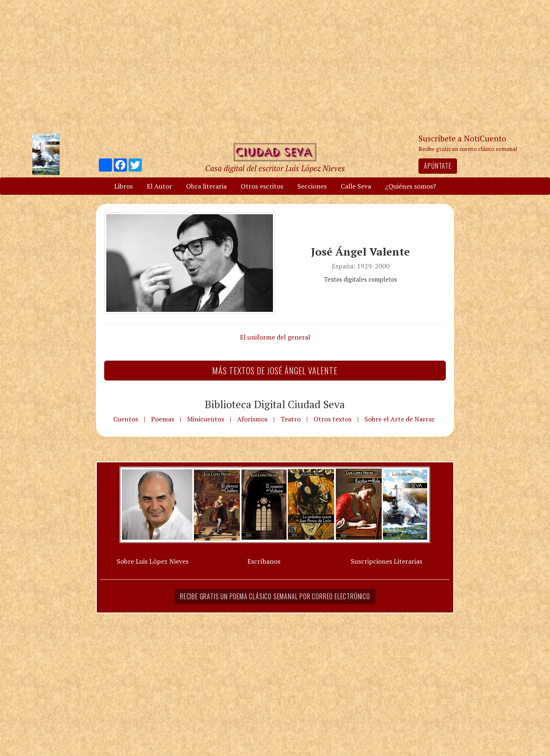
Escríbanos (264, 561)
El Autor (159, 186)
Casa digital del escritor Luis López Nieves (275, 168)
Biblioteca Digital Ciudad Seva (275, 404)
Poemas (163, 419)
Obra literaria (206, 186)
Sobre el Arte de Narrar (399, 419)
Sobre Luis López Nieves (153, 561)
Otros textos (332, 419)
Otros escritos (262, 186)
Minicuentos (206, 419)
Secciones (312, 186)
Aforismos (252, 419)
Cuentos (126, 419)
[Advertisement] (275, 66)
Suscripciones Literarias (386, 561)
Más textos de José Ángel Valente (275, 371)
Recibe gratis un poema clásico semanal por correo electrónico (275, 596)
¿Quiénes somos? (410, 186)
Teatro (291, 419)
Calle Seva (356, 186)
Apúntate (438, 166)
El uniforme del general (275, 337)
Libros (123, 186)
